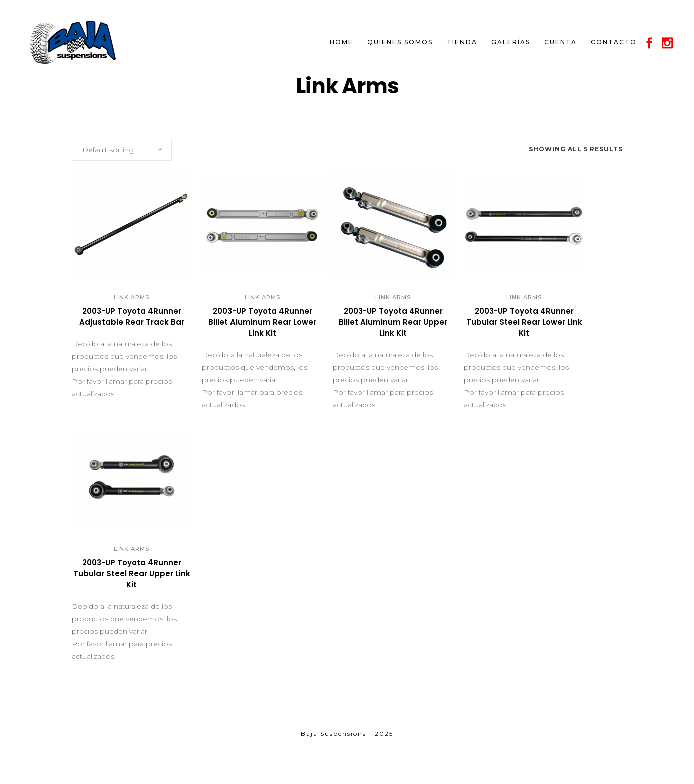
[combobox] (122, 150)
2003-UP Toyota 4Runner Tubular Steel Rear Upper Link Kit (132, 573)
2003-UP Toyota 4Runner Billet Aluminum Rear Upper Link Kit (393, 322)
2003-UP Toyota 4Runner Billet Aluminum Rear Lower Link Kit (262, 322)
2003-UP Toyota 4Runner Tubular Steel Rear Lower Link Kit (524, 322)
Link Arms (132, 297)
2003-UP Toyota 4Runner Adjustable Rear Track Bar (132, 316)
